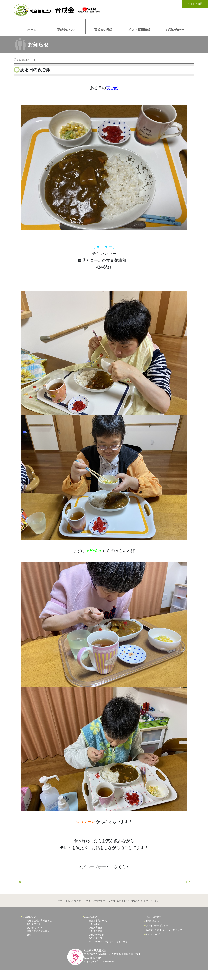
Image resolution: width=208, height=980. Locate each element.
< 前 (19, 890)
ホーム (61, 909)
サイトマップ (153, 909)
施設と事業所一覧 (98, 930)
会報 (29, 944)
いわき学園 (94, 934)
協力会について (35, 937)
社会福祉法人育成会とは (39, 930)
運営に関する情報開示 (38, 941)
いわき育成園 (95, 937)
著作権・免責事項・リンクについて (126, 909)
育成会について (30, 926)
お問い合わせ (74, 909)
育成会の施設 (91, 926)
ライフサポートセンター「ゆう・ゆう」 (109, 951)
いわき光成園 (95, 941)
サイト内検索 (195, 4)
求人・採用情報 (154, 926)
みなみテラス (95, 948)
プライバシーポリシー (95, 909)
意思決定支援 (34, 934)
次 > (188, 890)
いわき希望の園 (97, 944)
